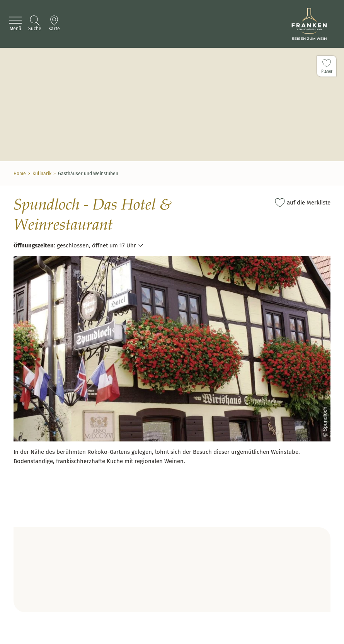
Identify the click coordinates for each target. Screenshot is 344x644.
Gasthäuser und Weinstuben (88, 174)
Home (20, 174)
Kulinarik (42, 174)
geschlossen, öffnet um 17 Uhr (96, 245)
